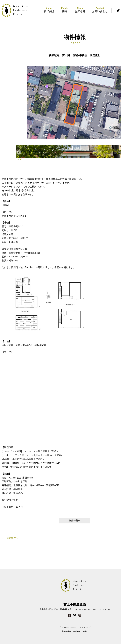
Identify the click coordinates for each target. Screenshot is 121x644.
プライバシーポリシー (68, 627)
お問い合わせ (100, 10)
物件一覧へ (75, 520)
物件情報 (75, 37)
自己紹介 (49, 10)
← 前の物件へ (10, 538)
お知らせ (80, 10)
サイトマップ (85, 627)
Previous (19, 152)
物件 (65, 10)
